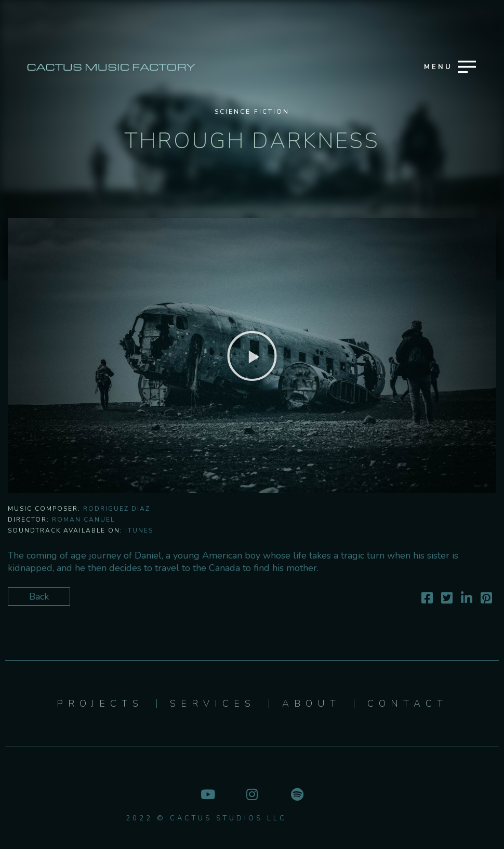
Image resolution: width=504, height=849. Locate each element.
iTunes (139, 530)
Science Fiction (252, 112)
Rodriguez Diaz (117, 509)
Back (39, 596)
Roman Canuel (83, 520)
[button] (252, 356)
